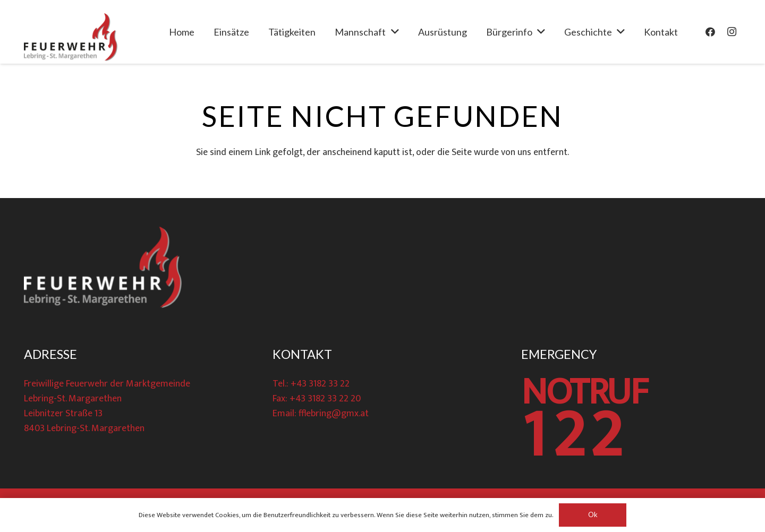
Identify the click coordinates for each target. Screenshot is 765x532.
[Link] (71, 37)
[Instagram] (732, 32)
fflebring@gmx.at (334, 414)
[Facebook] (710, 32)
